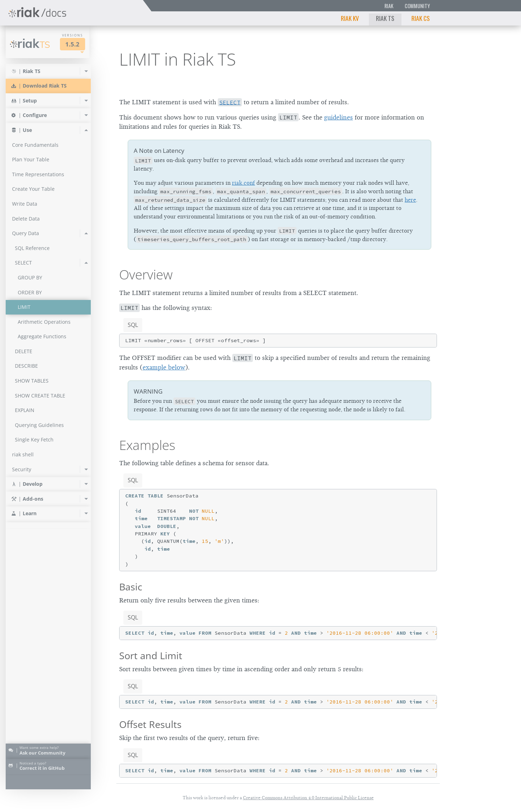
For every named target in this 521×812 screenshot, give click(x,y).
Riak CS (421, 18)
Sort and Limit (151, 655)
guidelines (339, 117)
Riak (389, 6)
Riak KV (350, 18)
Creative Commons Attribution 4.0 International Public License (308, 798)
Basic (131, 587)
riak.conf (243, 183)
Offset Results (150, 724)
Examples (147, 445)
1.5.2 (72, 44)
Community (417, 6)
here (410, 200)
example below (164, 367)
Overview (146, 274)
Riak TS (385, 18)
